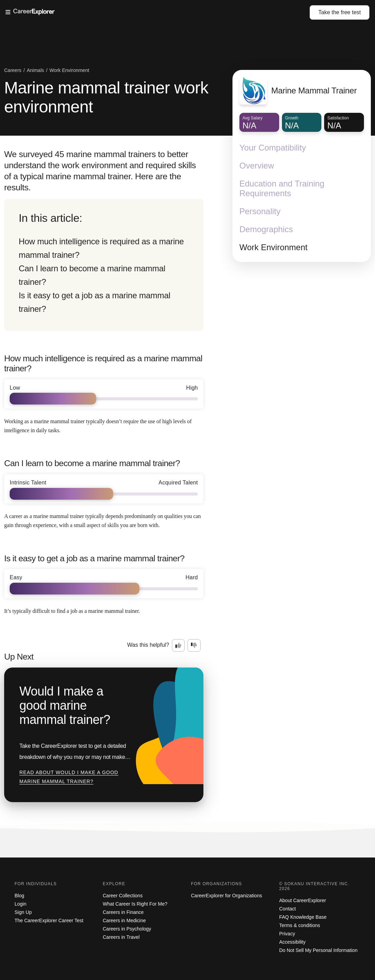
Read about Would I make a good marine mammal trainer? (69, 777)
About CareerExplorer (303, 900)
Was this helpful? (148, 645)
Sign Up (23, 912)
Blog (19, 896)
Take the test (340, 12)
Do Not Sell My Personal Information (318, 950)
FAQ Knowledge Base (303, 917)
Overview (257, 166)
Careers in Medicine (124, 920)
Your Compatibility (273, 148)
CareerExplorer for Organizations (226, 896)
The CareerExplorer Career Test (49, 920)
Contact (287, 909)
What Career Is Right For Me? (135, 904)
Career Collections (123, 896)
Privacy (287, 934)
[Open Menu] (158, 12)
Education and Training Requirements (282, 188)
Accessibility (292, 942)
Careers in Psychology (127, 929)
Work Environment (273, 247)
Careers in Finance (123, 912)
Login (20, 904)
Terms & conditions (300, 925)
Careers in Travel (121, 937)
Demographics (266, 229)
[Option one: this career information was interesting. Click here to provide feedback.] (179, 645)
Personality (260, 211)
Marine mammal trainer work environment (106, 97)
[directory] (104, 265)
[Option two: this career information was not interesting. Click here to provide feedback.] (194, 645)
